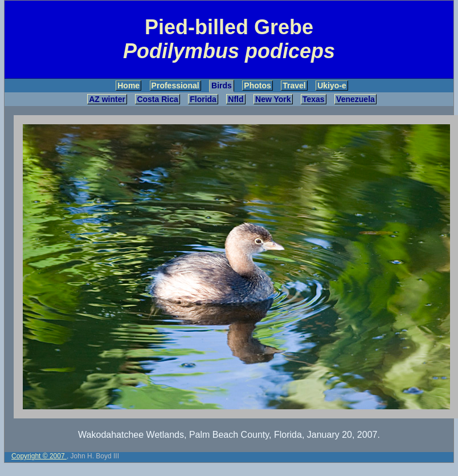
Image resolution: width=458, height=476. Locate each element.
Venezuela (355, 99)
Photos (257, 86)
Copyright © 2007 (39, 456)
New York (273, 99)
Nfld (236, 99)
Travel (294, 86)
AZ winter (107, 99)
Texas (314, 99)
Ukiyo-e (332, 86)
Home (128, 86)
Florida (203, 99)
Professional (175, 86)
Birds (222, 86)
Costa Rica (157, 99)
